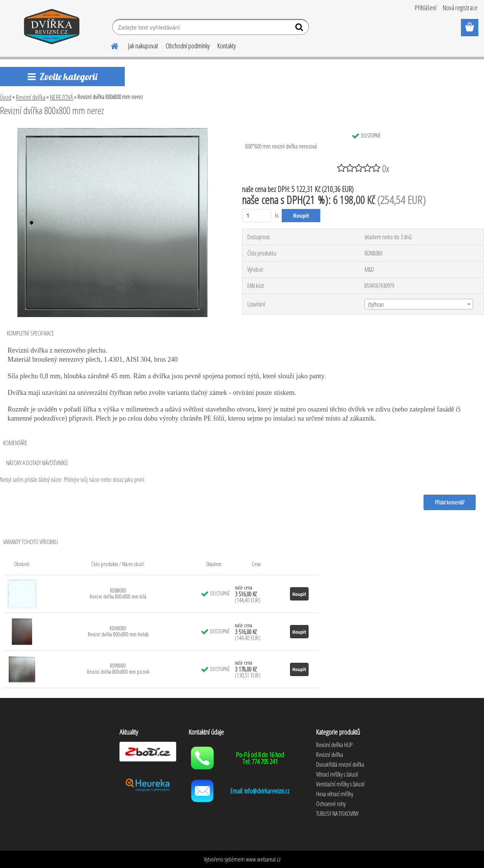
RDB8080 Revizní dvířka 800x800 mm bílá (118, 593)
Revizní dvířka (31, 97)
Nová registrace (460, 8)
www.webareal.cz (263, 859)
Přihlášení (426, 8)
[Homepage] (110, 45)
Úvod (6, 97)
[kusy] (257, 216)
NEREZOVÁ (61, 97)
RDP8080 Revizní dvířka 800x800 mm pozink (118, 669)
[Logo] (52, 28)
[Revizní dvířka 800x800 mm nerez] (112, 131)
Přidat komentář (450, 502)
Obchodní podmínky (188, 46)
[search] (300, 29)
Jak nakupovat (143, 46)
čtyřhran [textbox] (376, 305)
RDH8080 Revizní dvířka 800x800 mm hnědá (118, 631)
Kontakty (227, 46)
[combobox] (419, 304)
